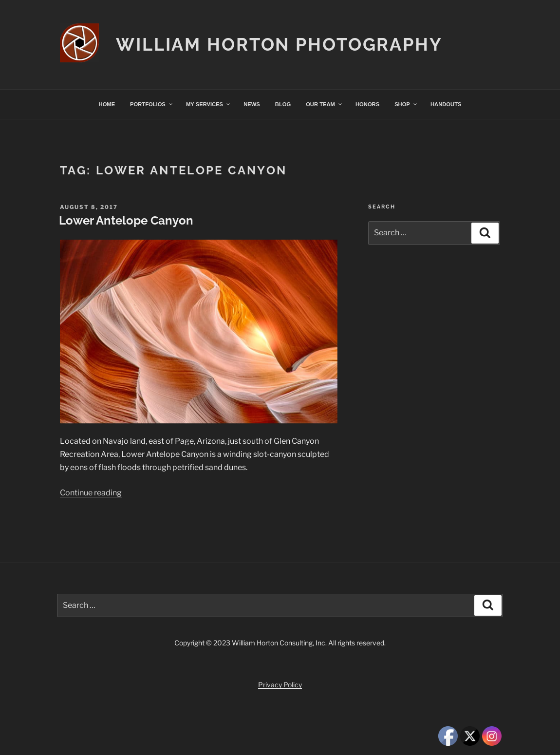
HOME (107, 104)
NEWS (252, 104)
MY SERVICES (208, 104)
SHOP (406, 104)
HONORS (367, 104)
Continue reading (91, 493)
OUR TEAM (324, 104)
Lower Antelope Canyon (126, 220)
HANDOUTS (446, 104)
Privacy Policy (280, 685)
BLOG (283, 104)
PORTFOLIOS (152, 104)
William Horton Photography (279, 44)
